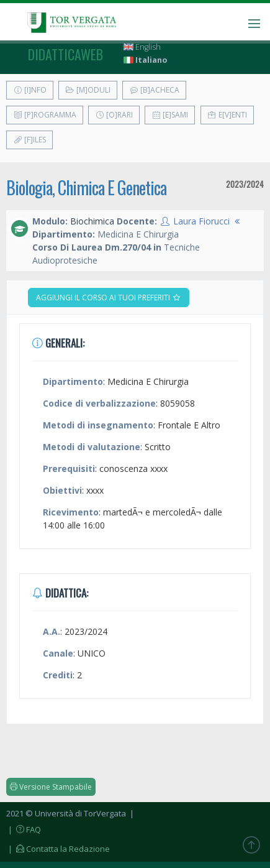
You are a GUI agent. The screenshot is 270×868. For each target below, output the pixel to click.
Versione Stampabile (51, 787)
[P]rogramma (45, 115)
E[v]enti (227, 115)
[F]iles (29, 140)
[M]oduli (88, 90)
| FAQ (24, 829)
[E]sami (170, 115)
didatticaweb (65, 54)
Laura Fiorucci (201, 221)
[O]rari (114, 115)
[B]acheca (154, 90)
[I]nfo (30, 90)
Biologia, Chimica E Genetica (86, 187)
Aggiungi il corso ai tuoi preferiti (109, 298)
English (142, 47)
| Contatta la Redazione (58, 849)
